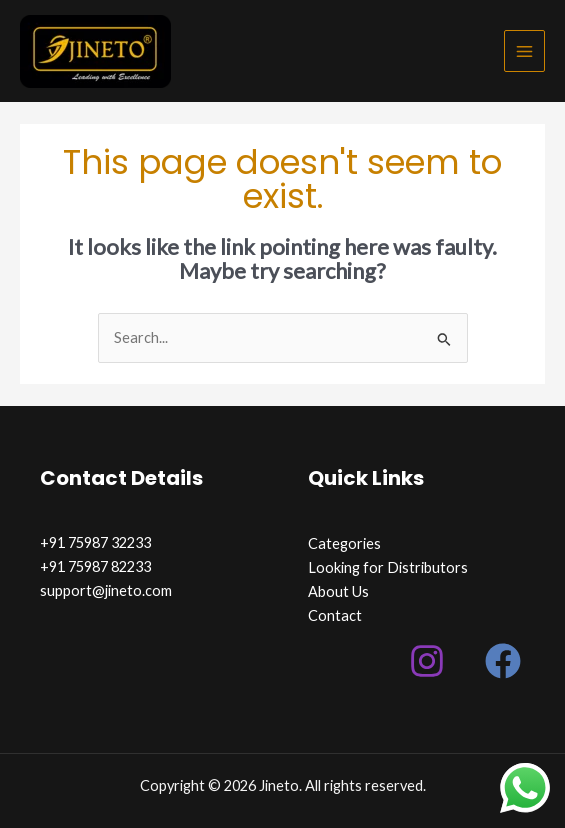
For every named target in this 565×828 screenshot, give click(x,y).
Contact (335, 615)
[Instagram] (427, 661)
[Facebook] (503, 661)
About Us (338, 591)
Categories (344, 543)
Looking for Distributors (388, 567)
